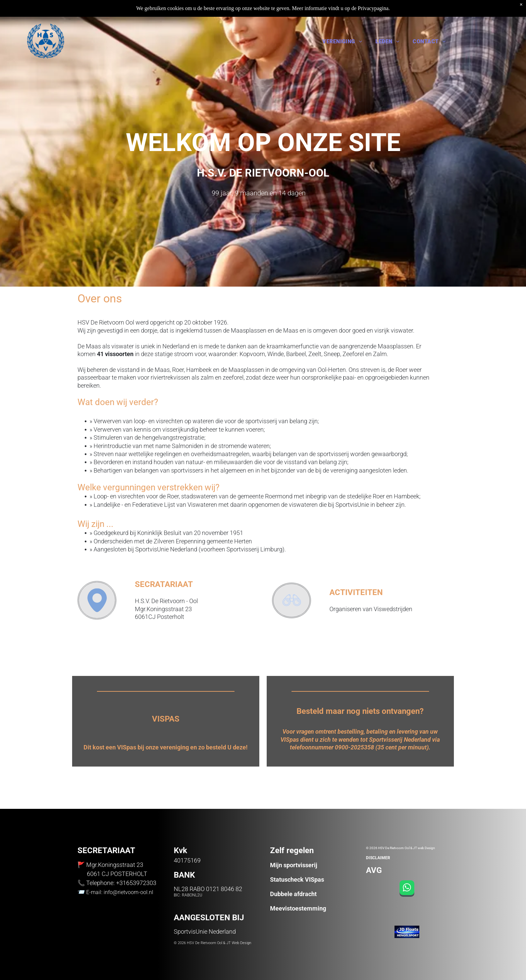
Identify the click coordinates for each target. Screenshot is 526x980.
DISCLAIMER (378, 858)
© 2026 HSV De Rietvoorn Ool (198, 943)
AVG (374, 870)
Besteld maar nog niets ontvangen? (360, 711)
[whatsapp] (407, 889)
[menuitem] (342, 41)
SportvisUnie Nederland (205, 932)
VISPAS (166, 719)
